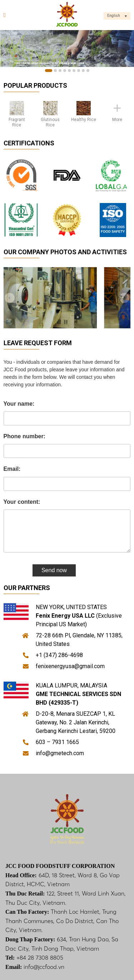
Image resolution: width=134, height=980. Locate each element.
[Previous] (10, 298)
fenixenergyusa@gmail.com (70, 666)
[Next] (124, 298)
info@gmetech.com (60, 753)
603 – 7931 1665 (57, 742)
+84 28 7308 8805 (40, 957)
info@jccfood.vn (44, 967)
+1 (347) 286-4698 (59, 655)
